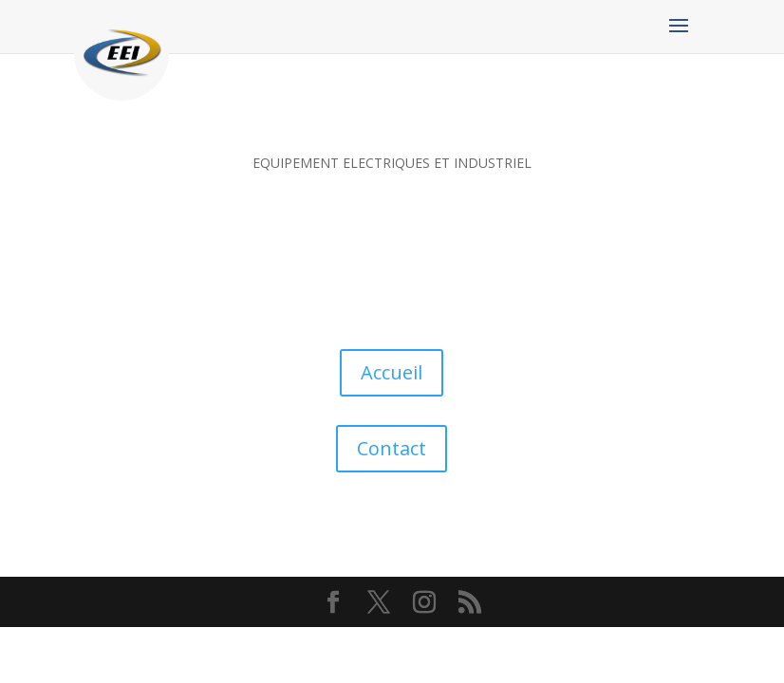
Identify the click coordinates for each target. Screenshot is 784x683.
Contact (392, 448)
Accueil (392, 372)
